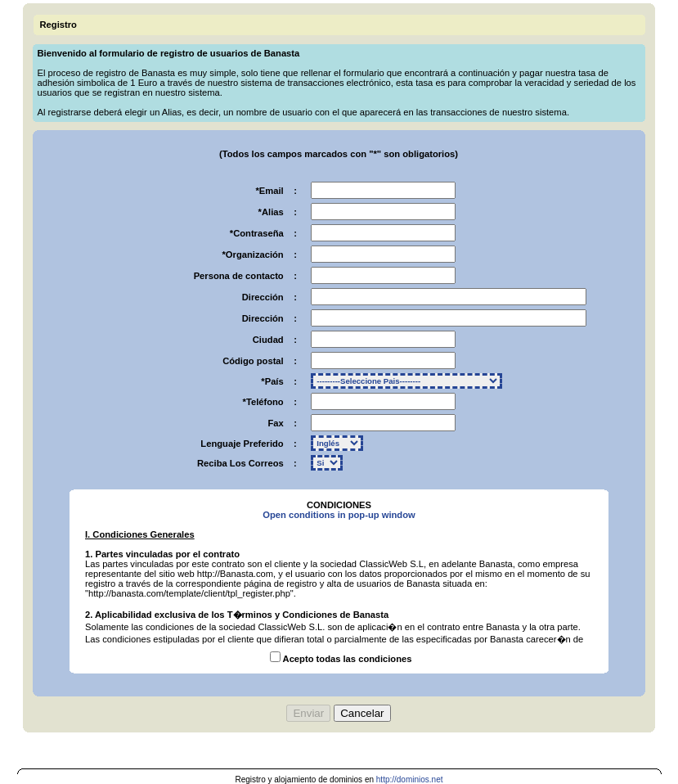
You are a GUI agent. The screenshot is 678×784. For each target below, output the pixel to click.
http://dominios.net (410, 779)
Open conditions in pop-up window (339, 515)
